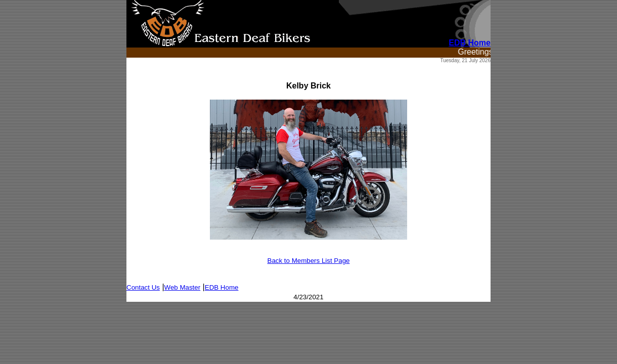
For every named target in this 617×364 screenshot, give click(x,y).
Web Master (183, 287)
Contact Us (143, 287)
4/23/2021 (308, 297)
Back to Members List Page (309, 261)
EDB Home (222, 287)
